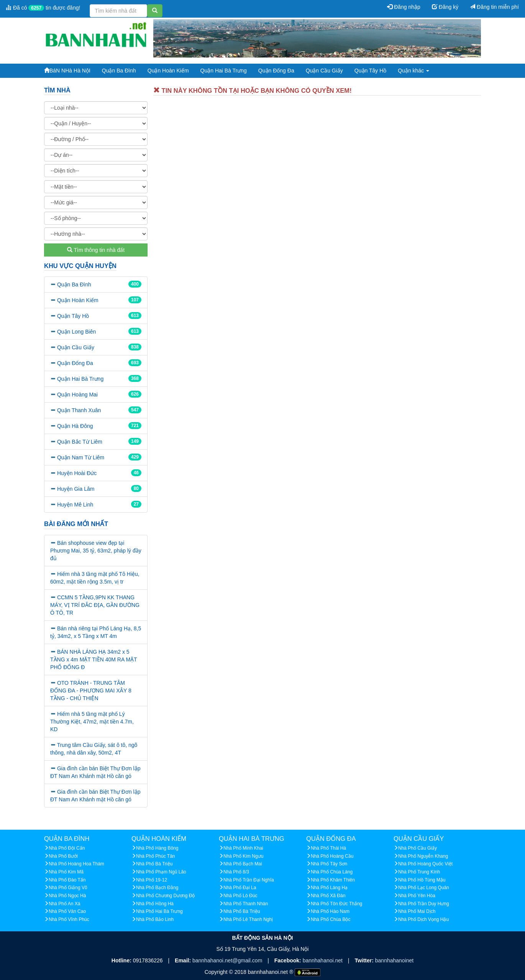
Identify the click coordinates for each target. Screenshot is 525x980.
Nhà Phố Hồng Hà (155, 904)
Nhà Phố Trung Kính (419, 872)
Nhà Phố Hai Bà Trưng (159, 911)
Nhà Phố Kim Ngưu (243, 856)
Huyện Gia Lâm (76, 489)
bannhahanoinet (394, 960)
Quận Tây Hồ (370, 71)
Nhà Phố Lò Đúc (240, 896)
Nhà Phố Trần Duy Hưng (424, 904)
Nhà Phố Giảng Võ (68, 888)
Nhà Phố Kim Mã (66, 872)
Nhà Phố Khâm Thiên (333, 880)
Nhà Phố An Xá (64, 904)
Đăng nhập (404, 7)
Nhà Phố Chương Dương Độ (165, 896)
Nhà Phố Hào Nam (330, 911)
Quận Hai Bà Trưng (224, 71)
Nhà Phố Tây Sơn (329, 864)
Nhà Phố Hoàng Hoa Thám (76, 864)
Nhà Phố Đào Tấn (67, 880)
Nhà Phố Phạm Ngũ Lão (161, 872)
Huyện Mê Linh (75, 505)
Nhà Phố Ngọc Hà (67, 896)
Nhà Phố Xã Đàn (328, 896)
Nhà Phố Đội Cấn (67, 848)
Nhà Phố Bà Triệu (154, 864)
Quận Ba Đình (119, 71)
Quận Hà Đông (75, 426)
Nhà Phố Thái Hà (328, 848)
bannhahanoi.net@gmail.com (228, 960)
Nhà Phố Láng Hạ (329, 888)
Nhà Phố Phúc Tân (156, 856)
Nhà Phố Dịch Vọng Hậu (423, 919)
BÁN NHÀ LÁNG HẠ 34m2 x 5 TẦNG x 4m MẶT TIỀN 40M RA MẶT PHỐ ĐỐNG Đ (94, 659)
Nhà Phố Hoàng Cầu (332, 856)
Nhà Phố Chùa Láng (332, 872)
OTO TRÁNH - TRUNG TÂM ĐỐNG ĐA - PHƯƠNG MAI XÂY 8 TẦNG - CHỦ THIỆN (91, 691)
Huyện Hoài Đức (77, 473)
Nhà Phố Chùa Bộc (331, 919)
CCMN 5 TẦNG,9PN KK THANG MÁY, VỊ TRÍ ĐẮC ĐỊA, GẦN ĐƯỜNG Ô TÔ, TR (95, 605)
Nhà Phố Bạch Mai (243, 864)
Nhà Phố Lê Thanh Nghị (248, 919)
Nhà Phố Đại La (240, 888)
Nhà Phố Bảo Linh (155, 919)
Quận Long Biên (76, 332)
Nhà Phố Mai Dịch (417, 911)
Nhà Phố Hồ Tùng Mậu (422, 880)
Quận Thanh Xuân (79, 410)
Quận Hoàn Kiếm (168, 71)
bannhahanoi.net (323, 960)
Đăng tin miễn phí (494, 7)
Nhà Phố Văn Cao (67, 911)
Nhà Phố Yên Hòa (417, 896)
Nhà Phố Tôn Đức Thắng (336, 904)
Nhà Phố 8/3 (236, 872)
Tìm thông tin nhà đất (96, 250)
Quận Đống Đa (276, 71)
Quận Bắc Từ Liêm (80, 442)
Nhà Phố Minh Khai (243, 848)
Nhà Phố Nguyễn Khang (423, 856)
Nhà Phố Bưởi (63, 856)
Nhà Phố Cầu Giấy (418, 848)
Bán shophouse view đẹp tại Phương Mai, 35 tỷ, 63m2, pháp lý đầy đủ (96, 551)
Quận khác (413, 71)
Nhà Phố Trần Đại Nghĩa (249, 880)
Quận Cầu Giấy (324, 71)
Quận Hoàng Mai (77, 395)
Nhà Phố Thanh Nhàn (246, 904)
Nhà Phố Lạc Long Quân (424, 888)
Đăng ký (445, 7)
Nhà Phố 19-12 (152, 880)
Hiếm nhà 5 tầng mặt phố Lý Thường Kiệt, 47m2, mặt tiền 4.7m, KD (92, 722)
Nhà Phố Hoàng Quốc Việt (425, 864)
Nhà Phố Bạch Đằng (157, 888)
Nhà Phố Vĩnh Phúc (69, 919)
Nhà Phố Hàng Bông (157, 848)
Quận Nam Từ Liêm (81, 457)
